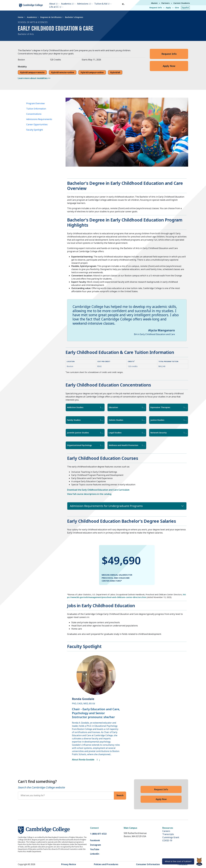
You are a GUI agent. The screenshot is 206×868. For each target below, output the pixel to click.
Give (177, 8)
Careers (166, 831)
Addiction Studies (85, 407)
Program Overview (35, 103)
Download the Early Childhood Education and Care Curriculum (98, 490)
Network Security (169, 433)
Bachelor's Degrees (74, 17)
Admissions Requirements (39, 119)
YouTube (95, 849)
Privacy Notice (69, 864)
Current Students (182, 3)
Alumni (154, 3)
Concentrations (34, 114)
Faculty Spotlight (35, 130)
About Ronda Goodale (86, 760)
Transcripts (168, 834)
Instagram (96, 845)
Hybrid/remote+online (63, 72)
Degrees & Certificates (51, 17)
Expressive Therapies (169, 407)
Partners (165, 3)
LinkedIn (95, 854)
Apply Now (169, 66)
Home (21, 17)
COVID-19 (167, 840)
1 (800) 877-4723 (98, 834)
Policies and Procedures (106, 864)
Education (127, 407)
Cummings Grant (171, 837)
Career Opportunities (37, 124)
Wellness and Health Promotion (127, 445)
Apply (168, 8)
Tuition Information (36, 109)
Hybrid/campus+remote (32, 72)
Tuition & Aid (101, 4)
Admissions (83, 4)
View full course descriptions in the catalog (89, 494)
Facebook (95, 840)
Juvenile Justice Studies (85, 433)
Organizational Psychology (85, 445)
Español (185, 8)
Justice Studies (169, 420)
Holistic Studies (127, 420)
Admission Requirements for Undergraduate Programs (106, 506)
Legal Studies (127, 433)
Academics (66, 4)
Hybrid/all (115, 72)
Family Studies (85, 420)
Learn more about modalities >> (34, 78)
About (52, 4)
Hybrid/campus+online (92, 72)
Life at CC (54, 7)
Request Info (156, 8)
